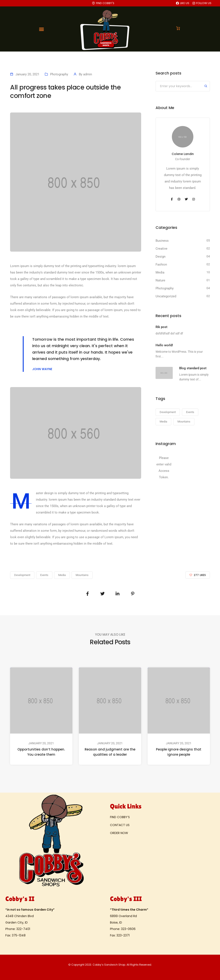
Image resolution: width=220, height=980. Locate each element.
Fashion (161, 264)
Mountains (82, 575)
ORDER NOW (119, 833)
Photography (59, 74)
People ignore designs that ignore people (179, 752)
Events (44, 575)
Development (22, 575)
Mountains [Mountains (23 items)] (184, 422)
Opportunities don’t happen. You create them (41, 752)
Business (162, 241)
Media (160, 272)
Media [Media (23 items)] (163, 422)
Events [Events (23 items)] (190, 412)
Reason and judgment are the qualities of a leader (110, 752)
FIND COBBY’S (120, 817)
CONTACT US (120, 825)
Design (160, 257)
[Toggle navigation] (41, 29)
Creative (161, 249)
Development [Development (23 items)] (168, 412)
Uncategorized (166, 296)
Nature (160, 280)
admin (88, 74)
